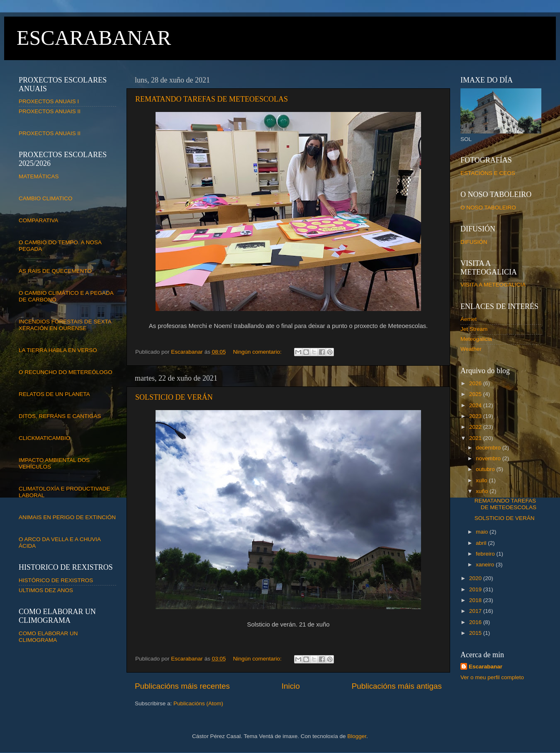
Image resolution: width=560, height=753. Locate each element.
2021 (476, 438)
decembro (489, 448)
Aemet (469, 319)
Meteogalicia (476, 339)
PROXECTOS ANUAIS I (49, 101)
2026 (476, 383)
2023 (476, 416)
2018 (476, 600)
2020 (476, 578)
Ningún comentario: (258, 352)
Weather (471, 349)
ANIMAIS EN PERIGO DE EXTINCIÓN (67, 517)
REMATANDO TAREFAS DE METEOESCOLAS (212, 99)
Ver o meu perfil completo (492, 677)
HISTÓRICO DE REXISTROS (56, 580)
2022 (476, 427)
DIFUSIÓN (474, 242)
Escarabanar (486, 667)
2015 (476, 633)
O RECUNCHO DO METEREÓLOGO (66, 372)
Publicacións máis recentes (182, 686)
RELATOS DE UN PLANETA (54, 394)
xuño (483, 491)
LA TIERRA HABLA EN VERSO (58, 350)
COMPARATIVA (38, 220)
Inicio (291, 686)
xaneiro (486, 565)
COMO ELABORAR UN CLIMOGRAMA (48, 637)
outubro (486, 469)
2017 (476, 611)
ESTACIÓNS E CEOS (488, 173)
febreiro (486, 554)
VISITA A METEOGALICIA (493, 285)
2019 (476, 589)
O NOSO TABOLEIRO (488, 208)
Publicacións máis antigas (397, 686)
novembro (489, 458)
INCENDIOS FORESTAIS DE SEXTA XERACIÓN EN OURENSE (65, 325)
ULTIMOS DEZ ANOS (46, 590)
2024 (476, 405)
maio (483, 532)
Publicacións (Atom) (198, 703)
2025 (476, 394)
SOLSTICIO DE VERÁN (174, 397)
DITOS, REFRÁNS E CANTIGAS (60, 416)
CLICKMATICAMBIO (44, 438)
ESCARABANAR (94, 38)
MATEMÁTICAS (39, 176)
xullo (482, 480)
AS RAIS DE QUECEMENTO (55, 271)
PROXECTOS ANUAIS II (50, 111)
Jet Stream (474, 329)
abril (482, 543)
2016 (476, 622)
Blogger (357, 736)
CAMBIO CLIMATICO (46, 198)
